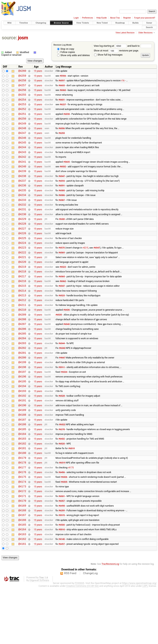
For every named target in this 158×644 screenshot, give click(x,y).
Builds (136, 23)
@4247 (22, 141)
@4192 (22, 435)
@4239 (22, 183)
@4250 (22, 125)
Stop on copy (66, 49)
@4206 (22, 360)
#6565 (62, 301)
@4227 (22, 248)
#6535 (59, 344)
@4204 (22, 370)
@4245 (22, 151)
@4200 (22, 392)
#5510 (62, 584)
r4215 (85, 269)
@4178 (22, 509)
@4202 (22, 381)
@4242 (22, 167)
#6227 (63, 109)
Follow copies (66, 52)
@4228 (22, 242)
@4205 (22, 365)
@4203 (22, 376)
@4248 (22, 135)
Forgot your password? (145, 18)
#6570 (62, 269)
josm (23, 38)
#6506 (64, 525)
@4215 (22, 312)
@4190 (22, 445)
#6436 (67, 338)
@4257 (22, 87)
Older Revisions (145, 33)
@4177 (22, 515)
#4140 (62, 595)
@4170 (22, 552)
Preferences (87, 18)
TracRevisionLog (110, 620)
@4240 (22, 178)
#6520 (62, 488)
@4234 (22, 210)
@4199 (22, 397)
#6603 (62, 87)
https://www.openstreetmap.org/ (139, 640)
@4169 (22, 557)
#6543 (62, 381)
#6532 (63, 178)
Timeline (24, 23)
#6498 (62, 557)
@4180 (22, 499)
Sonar (149, 23)
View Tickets (83, 23)
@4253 (22, 109)
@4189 (22, 451)
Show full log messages (108, 55)
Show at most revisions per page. (116, 51)
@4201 (22, 387)
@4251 (22, 119)
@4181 (22, 493)
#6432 (62, 483)
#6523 (63, 290)
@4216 (22, 306)
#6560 (63, 93)
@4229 (22, 237)
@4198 (22, 403)
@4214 (22, 317)
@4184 (22, 477)
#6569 (62, 274)
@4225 (22, 258)
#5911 (62, 402)
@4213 (22, 322)
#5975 (62, 568)
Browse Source (61, 23)
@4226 (22, 253)
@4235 (22, 205)
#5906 (63, 77)
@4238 (22, 189)
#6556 (62, 135)
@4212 (22, 328)
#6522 (62, 467)
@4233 (22, 216)
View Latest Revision (125, 33)
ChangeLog (90, 630)
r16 (123, 82)
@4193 (22, 429)
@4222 (22, 274)
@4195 (22, 419)
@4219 (22, 290)
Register (127, 18)
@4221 (22, 280)
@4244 (22, 157)
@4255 (22, 98)
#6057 (62, 552)
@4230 (22, 232)
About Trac (115, 18)
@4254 (22, 103)
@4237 (22, 194)
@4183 (22, 483)
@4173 (22, 536)
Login (76, 18)
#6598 (67, 119)
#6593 (62, 194)
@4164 (22, 584)
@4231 (22, 226)
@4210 (22, 338)
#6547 (62, 189)
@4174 (22, 531)
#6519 (72, 493)
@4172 (22, 541)
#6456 (62, 520)
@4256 (22, 93)
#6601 (62, 103)
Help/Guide (102, 18)
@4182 (22, 488)
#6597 (62, 82)
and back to (140, 46)
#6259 (62, 563)
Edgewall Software (39, 637)
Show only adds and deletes (73, 55)
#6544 (62, 376)
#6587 (62, 216)
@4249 (22, 130)
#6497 (62, 600)
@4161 (22, 600)
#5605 (67, 173)
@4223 (22, 269)
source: (9, 38)
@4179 (22, 504)
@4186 (22, 467)
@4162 (22, 595)
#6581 (62, 237)
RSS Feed (70, 630)
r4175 (71, 515)
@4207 (22, 354)
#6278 (62, 472)
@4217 (22, 301)
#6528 (62, 434)
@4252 (22, 114)
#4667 (62, 392)
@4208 (22, 349)
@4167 (22, 568)
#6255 (62, 141)
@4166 (22, 574)
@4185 (22, 472)
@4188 (22, 456)
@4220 (22, 285)
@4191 (22, 440)
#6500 (62, 579)
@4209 (22, 344)
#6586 (62, 210)
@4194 (22, 424)
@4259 (22, 77)
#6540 (67, 354)
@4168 (22, 563)
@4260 (22, 71)
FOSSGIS (79, 640)
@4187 (22, 461)
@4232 (22, 221)
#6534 (64, 408)
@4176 (22, 520)
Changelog (41, 23)
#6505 (64, 531)
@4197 (22, 408)
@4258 (22, 82)
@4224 (22, 264)
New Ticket (102, 23)
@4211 (22, 333)
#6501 (62, 547)
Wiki (9, 23)
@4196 (22, 413)
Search (149, 27)
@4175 (22, 525)
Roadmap (120, 23)
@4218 (22, 296)
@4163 (22, 590)
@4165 (22, 579)
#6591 (62, 200)
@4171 (22, 547)
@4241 (22, 173)
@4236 (22, 199)
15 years (38, 71)
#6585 (62, 205)
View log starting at (111, 46)
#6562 (63, 306)
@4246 (22, 146)
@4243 (22, 162)
